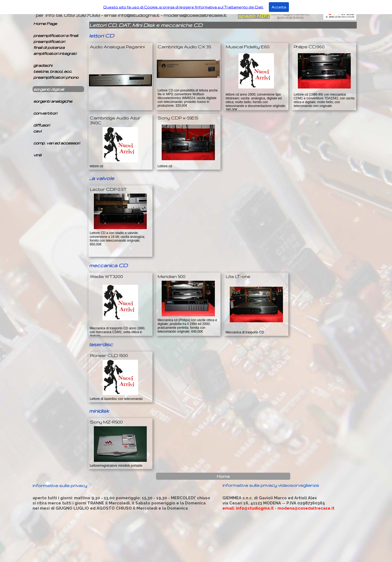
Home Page (45, 23)
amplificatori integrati (55, 53)
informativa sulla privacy (60, 485)
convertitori (45, 113)
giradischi (43, 65)
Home (223, 476)
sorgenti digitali (49, 89)
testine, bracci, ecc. (53, 71)
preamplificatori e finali (56, 35)
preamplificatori (49, 41)
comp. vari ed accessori (57, 143)
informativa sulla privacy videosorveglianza (271, 485)
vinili (37, 155)
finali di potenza (49, 47)
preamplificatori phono (56, 77)
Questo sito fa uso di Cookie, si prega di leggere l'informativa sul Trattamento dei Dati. (183, 7)
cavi (37, 131)
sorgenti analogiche (53, 101)
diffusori (42, 125)
